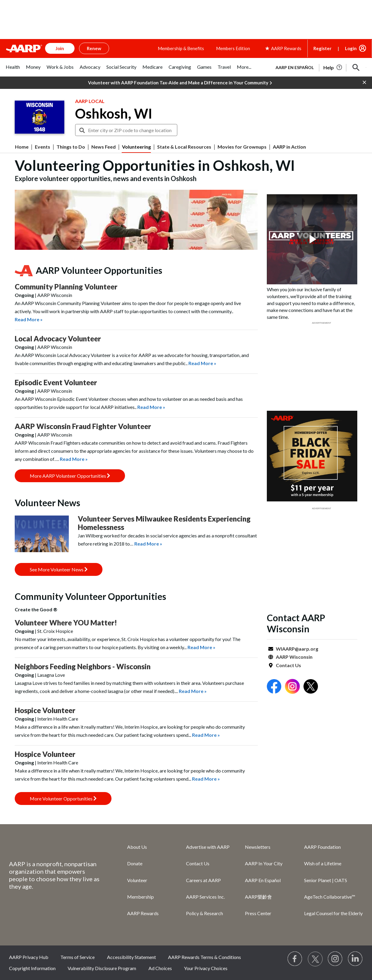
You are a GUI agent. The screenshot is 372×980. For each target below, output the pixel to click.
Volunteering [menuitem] (136, 147)
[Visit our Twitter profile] (315, 959)
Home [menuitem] (22, 147)
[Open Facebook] (274, 687)
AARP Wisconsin (294, 657)
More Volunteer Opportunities (63, 799)
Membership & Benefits (181, 48)
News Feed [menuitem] (104, 147)
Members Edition (233, 48)
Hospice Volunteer (45, 710)
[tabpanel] (318, 67)
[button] (356, 68)
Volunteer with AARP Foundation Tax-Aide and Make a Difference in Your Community (180, 83)
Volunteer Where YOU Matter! (66, 623)
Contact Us (288, 665)
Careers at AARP (203, 880)
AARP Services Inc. (205, 897)
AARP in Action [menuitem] (289, 147)
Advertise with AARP (208, 847)
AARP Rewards (143, 913)
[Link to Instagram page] (335, 959)
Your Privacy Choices (206, 968)
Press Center (258, 913)
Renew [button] (94, 48)
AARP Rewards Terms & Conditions (204, 957)
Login (351, 48)
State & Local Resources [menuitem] (184, 147)
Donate (135, 863)
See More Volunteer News (59, 569)
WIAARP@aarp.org (297, 649)
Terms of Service (78, 957)
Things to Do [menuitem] (71, 147)
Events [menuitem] (43, 147)
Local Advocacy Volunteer (58, 339)
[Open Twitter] (311, 687)
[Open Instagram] (292, 687)
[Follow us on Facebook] (295, 959)
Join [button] (60, 48)
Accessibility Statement (131, 957)
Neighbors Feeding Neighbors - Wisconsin (83, 666)
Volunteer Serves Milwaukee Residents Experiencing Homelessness (164, 523)
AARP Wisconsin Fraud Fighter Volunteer (83, 426)
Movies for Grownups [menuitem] (242, 147)
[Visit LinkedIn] (355, 959)
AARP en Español (295, 67)
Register (322, 48)
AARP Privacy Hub (29, 957)
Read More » (29, 319)
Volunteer (137, 880)
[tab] (13, 70)
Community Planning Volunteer (66, 287)
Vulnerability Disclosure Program (102, 968)
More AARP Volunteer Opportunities (70, 476)
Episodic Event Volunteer (56, 382)
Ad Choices (160, 968)
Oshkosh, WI (114, 113)
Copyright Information (32, 968)
